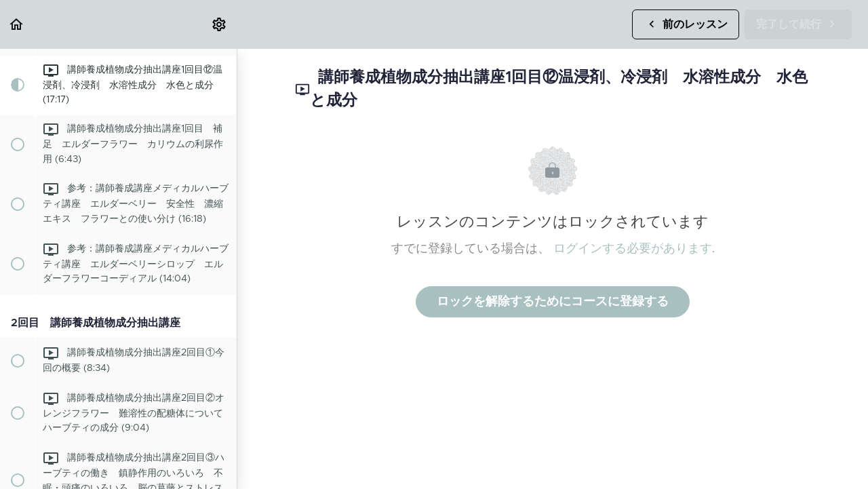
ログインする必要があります (633, 249)
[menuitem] (220, 24)
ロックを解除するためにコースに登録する (553, 302)
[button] (17, 24)
